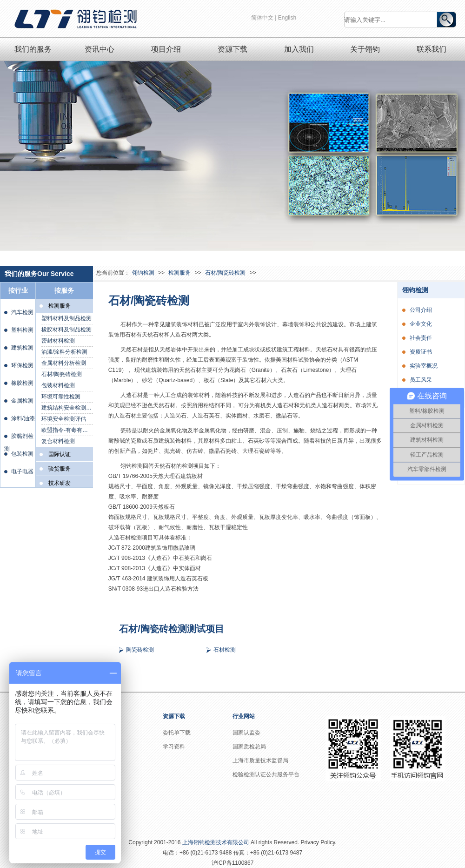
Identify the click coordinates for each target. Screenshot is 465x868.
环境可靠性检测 (61, 397)
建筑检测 (22, 348)
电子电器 (22, 471)
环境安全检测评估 (64, 419)
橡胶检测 (22, 383)
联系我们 (432, 49)
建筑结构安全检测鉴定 (67, 408)
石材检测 (225, 650)
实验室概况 (424, 366)
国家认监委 (246, 733)
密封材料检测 (58, 341)
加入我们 (299, 49)
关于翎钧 (365, 49)
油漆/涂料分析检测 (64, 352)
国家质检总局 (249, 747)
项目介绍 (166, 49)
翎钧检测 (143, 273)
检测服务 (179, 273)
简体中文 (262, 18)
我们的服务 (33, 49)
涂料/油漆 (23, 418)
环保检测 (22, 365)
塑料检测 (22, 330)
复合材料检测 (58, 441)
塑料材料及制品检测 (66, 318)
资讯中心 (100, 49)
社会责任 (421, 338)
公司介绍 (421, 310)
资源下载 (232, 49)
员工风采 (421, 380)
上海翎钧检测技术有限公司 (216, 842)
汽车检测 (22, 312)
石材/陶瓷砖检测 (62, 374)
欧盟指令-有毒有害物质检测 (67, 430)
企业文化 (421, 324)
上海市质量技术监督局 (260, 760)
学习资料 (174, 747)
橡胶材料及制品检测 (66, 330)
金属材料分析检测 (64, 363)
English (287, 18)
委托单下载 (177, 733)
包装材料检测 (58, 385)
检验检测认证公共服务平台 (266, 774)
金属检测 (22, 401)
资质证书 (421, 352)
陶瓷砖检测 (140, 650)
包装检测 (22, 454)
